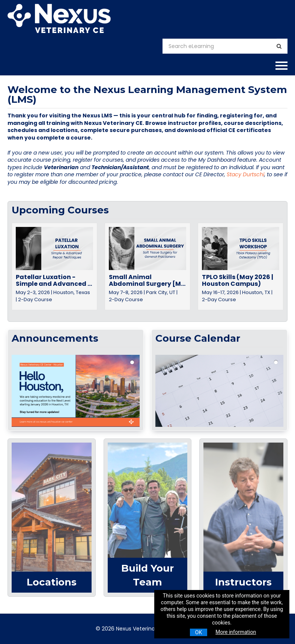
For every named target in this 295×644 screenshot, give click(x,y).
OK (199, 632)
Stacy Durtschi (245, 174)
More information (236, 632)
